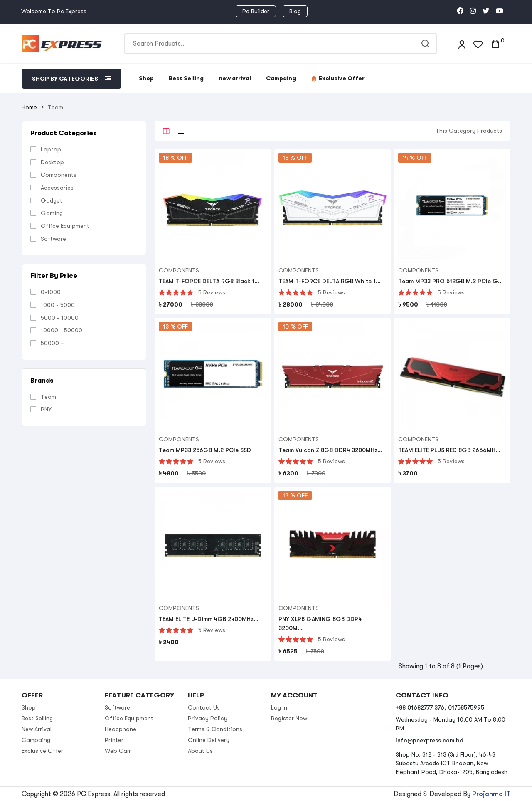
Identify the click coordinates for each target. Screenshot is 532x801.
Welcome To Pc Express (54, 11)
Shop (146, 78)
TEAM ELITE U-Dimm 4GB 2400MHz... (209, 619)
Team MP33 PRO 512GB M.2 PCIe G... (451, 281)
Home (29, 107)
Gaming (52, 213)
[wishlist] (478, 43)
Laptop (51, 149)
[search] (427, 44)
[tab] (166, 131)
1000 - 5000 (58, 305)
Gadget (52, 200)
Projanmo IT (491, 794)
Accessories (57, 188)
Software (53, 239)
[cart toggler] (495, 44)
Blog (295, 11)
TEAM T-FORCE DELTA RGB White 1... (330, 281)
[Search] (281, 44)
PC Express (94, 794)
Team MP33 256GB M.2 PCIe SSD (205, 450)
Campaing (281, 78)
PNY (46, 409)
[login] (462, 43)
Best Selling (186, 78)
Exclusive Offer (338, 78)
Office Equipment (65, 226)
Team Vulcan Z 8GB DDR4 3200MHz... (330, 450)
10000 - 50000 (62, 330)
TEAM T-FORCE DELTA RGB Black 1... (209, 281)
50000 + (52, 343)
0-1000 (51, 292)
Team (48, 397)
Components (59, 175)
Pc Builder (256, 11)
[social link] (460, 11)
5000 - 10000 (60, 318)
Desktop (52, 162)
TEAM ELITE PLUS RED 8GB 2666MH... (449, 450)
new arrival (235, 78)
